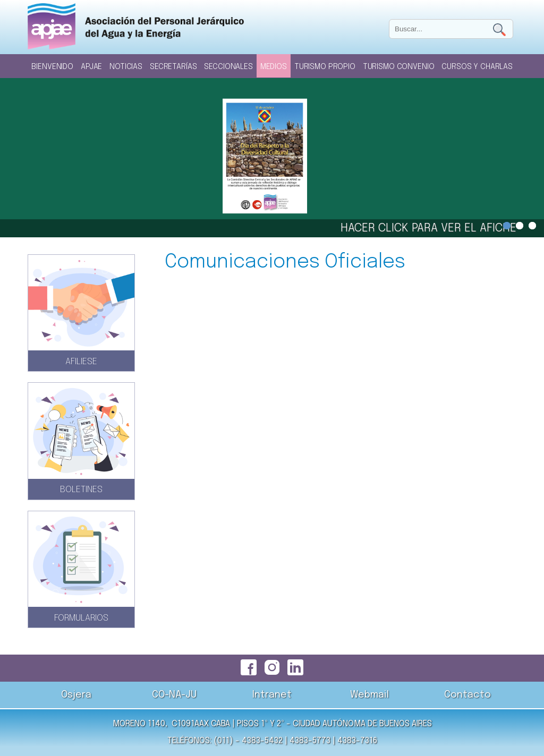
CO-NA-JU (174, 695)
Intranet (272, 695)
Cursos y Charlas (477, 67)
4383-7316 (357, 741)
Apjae (91, 67)
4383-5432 (262, 741)
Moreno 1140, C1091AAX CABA (171, 724)
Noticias (126, 67)
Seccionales (228, 67)
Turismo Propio (325, 67)
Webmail (369, 695)
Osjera (76, 695)
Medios (274, 67)
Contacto (467, 695)
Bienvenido (52, 67)
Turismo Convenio (399, 67)
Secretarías (173, 67)
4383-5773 (310, 741)
